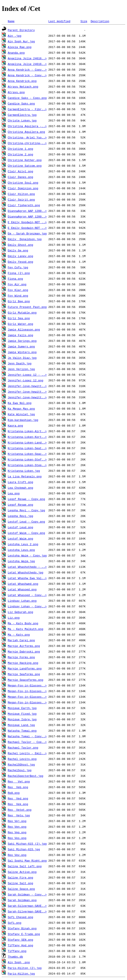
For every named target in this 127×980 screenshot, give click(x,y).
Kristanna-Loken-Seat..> (27, 448)
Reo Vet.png (19, 781)
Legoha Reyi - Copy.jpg (26, 510)
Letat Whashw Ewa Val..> (27, 578)
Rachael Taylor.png (23, 747)
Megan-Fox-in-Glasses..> (27, 685)
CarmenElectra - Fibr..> (27, 109)
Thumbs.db (15, 957)
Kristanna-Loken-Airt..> (27, 431)
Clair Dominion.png (23, 188)
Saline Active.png (22, 872)
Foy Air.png (17, 284)
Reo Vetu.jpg (19, 815)
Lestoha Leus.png (21, 550)
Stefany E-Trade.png (24, 934)
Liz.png (14, 618)
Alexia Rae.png (20, 47)
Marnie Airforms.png (24, 646)
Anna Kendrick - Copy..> (27, 70)
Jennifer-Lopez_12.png (26, 380)
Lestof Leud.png (20, 527)
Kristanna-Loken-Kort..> (27, 437)
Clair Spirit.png (21, 199)
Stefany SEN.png (20, 940)
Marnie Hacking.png (23, 663)
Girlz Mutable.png (22, 312)
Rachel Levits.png (22, 759)
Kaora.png (15, 425)
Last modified (59, 21)
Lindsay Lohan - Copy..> (27, 606)
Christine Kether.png (25, 160)
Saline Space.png (21, 889)
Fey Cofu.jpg (18, 267)
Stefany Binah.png (22, 928)
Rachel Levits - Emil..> (27, 753)
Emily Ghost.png (20, 245)
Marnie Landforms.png (25, 668)
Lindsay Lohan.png (22, 601)
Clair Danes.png (20, 177)
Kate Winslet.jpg (21, 414)
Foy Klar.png (18, 290)
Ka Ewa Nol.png (20, 403)
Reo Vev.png (17, 855)
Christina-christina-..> (27, 143)
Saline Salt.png (20, 883)
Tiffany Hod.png (20, 945)
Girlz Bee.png (19, 301)
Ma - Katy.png (19, 635)
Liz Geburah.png (20, 612)
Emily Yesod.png (20, 262)
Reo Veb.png (18, 787)
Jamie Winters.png (22, 352)
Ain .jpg (15, 36)
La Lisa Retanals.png (25, 476)
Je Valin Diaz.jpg (22, 358)
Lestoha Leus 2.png (23, 544)
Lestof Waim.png (20, 538)
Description (100, 21)
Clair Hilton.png (21, 194)
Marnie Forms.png (21, 657)
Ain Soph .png (19, 962)
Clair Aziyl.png (20, 171)
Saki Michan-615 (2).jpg (27, 844)
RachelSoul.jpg (20, 770)
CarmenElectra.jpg (22, 115)
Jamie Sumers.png (21, 346)
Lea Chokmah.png (20, 488)
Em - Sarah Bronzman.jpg (27, 233)
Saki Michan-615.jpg (24, 849)
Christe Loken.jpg (22, 120)
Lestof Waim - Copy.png (26, 533)
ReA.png (14, 793)
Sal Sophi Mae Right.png (27, 860)
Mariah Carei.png (21, 640)
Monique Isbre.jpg (22, 719)
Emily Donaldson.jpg (25, 239)
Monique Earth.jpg (22, 708)
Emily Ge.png (18, 250)
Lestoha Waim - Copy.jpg (27, 555)
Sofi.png (15, 923)
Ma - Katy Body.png (23, 623)
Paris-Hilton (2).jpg (25, 968)
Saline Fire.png (20, 877)
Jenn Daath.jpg (20, 363)
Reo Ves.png (17, 838)
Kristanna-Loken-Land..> (27, 442)
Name (11, 21)
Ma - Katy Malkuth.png (26, 629)
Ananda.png (16, 53)
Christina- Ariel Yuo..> (27, 137)
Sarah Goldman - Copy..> (27, 894)
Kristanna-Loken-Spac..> (27, 454)
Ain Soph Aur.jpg (21, 41)
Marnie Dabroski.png (24, 651)
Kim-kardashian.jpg (23, 420)
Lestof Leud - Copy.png (26, 522)
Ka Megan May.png (21, 409)
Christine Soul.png (23, 183)
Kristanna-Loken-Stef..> (27, 459)
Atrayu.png (16, 92)
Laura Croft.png (20, 482)
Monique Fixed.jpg (22, 714)
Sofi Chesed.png (20, 917)
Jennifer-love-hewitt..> (27, 386)
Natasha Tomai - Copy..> (27, 736)
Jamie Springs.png (22, 341)
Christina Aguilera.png (26, 132)
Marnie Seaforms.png (24, 674)
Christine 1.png (20, 149)
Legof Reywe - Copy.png (26, 499)
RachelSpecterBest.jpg (26, 776)
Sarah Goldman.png (22, 900)
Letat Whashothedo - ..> (27, 567)
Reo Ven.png (17, 827)
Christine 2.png (20, 154)
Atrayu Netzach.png (23, 86)
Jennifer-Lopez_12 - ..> (27, 375)
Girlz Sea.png (19, 318)
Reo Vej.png (17, 821)
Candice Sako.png (21, 103)
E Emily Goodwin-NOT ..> (27, 222)
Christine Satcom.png (25, 166)
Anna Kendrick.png (22, 81)
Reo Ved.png (18, 798)
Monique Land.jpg (21, 725)
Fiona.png (15, 279)
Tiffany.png (17, 951)
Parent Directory (21, 30)
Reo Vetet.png (20, 810)
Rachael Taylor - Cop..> (27, 742)
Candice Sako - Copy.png (27, 98)
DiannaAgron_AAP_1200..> (27, 211)
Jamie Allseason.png (24, 329)
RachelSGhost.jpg (21, 764)
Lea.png (14, 493)
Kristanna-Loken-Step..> (27, 465)
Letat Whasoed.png (22, 589)
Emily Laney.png (20, 256)
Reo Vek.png (18, 804)
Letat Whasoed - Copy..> (27, 595)
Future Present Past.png (27, 307)
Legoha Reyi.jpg (20, 516)
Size (84, 21)
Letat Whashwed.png (23, 584)
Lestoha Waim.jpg (21, 561)
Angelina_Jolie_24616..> (27, 58)
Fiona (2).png (19, 273)
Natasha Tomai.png (22, 731)
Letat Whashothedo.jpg (26, 572)
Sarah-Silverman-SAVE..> (27, 906)
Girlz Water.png (20, 324)
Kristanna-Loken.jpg (24, 471)
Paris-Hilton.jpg (21, 973)
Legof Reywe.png (20, 505)
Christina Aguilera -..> (27, 126)
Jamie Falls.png (20, 335)
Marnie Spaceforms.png (26, 680)
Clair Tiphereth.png (24, 205)
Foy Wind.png (18, 296)
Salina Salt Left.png (25, 866)
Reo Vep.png (17, 832)
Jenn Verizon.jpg (21, 369)
